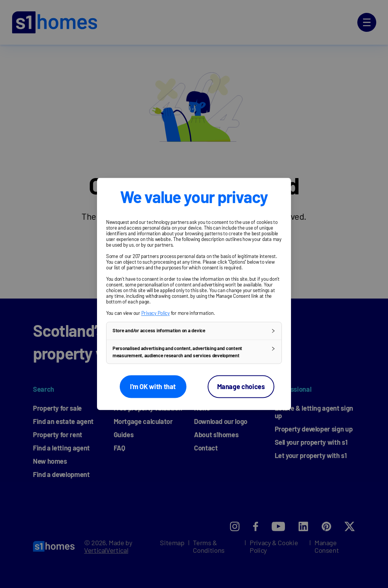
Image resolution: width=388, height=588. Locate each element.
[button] (194, 331)
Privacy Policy (156, 313)
